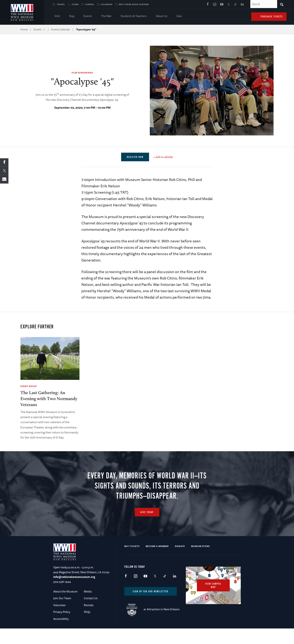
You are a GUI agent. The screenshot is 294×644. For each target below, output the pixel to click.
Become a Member (157, 546)
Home (24, 29)
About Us (162, 16)
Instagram (215, 4)
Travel (61, 4)
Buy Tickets (132, 546)
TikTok (235, 4)
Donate (180, 546)
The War (106, 16)
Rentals (89, 605)
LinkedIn (242, 4)
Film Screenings (82, 73)
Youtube (222, 4)
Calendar (107, 4)
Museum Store (200, 546)
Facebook (208, 4)
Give (179, 16)
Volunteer (60, 605)
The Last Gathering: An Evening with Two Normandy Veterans (49, 399)
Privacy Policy (62, 612)
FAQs (87, 612)
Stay (72, 16)
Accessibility (61, 619)
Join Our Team (62, 598)
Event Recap (29, 386)
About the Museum (65, 591)
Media (88, 591)
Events (88, 16)
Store (75, 4)
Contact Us (91, 598)
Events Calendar (61, 29)
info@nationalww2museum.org (74, 577)
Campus (90, 4)
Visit (57, 16)
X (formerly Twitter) (229, 4)
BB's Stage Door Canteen (134, 4)
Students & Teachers (134, 16)
